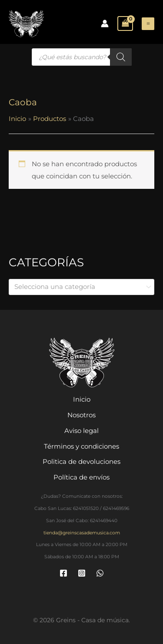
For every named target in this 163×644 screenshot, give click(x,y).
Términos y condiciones (81, 446)
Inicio (82, 399)
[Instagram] (82, 573)
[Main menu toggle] (148, 24)
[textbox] (78, 287)
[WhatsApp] (100, 573)
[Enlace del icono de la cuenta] (105, 23)
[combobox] (81, 287)
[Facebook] (63, 573)
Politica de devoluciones (81, 461)
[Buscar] (121, 57)
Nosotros (81, 415)
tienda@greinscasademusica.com (82, 532)
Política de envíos (81, 477)
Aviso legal (81, 430)
